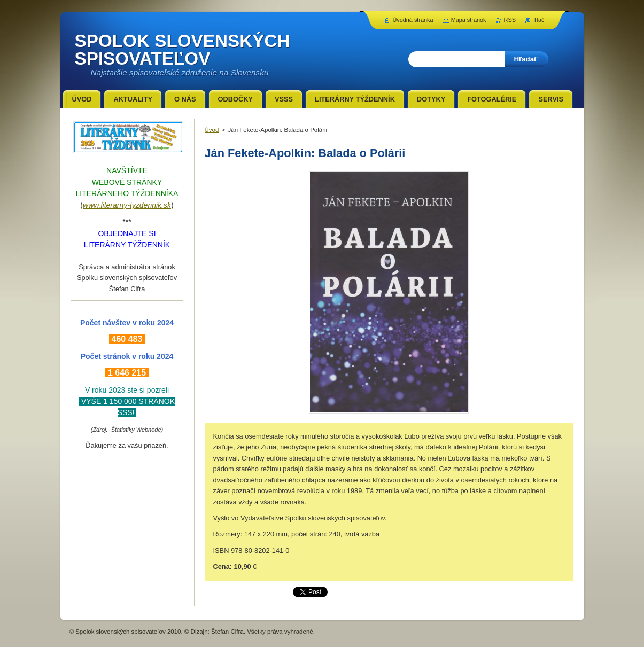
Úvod (212, 130)
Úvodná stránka (413, 20)
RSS (510, 20)
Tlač (539, 20)
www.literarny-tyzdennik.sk (127, 205)
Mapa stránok (469, 20)
